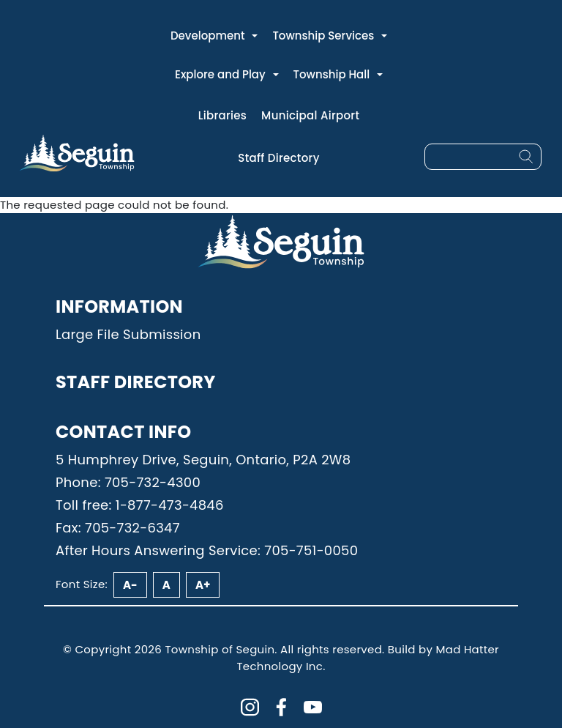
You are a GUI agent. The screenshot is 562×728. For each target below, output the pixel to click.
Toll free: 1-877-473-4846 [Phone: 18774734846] (140, 505)
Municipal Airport (310, 115)
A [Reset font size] (166, 585)
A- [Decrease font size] (130, 585)
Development (208, 36)
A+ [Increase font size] (203, 585)
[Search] (526, 157)
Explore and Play (220, 74)
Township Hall (332, 74)
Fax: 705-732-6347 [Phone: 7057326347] (118, 528)
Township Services (323, 36)
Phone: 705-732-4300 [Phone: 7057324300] (128, 482)
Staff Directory (278, 158)
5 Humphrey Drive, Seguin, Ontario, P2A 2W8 (203, 460)
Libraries (222, 115)
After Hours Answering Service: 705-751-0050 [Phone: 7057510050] (207, 550)
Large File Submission (128, 334)
